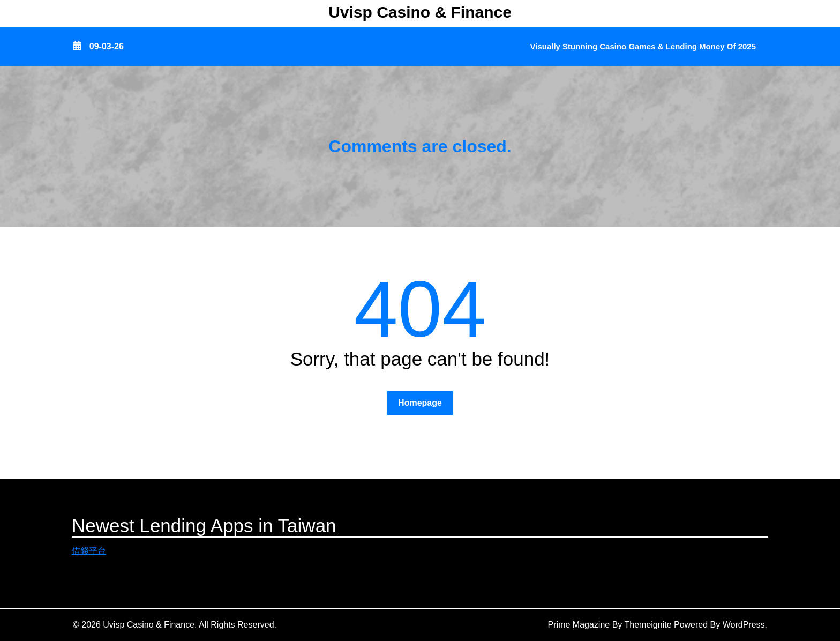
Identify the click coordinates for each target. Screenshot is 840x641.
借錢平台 (89, 551)
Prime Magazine (579, 625)
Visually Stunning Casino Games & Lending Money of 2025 (643, 46)
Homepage (420, 403)
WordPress (744, 625)
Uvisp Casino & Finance (420, 12)
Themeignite (648, 625)
